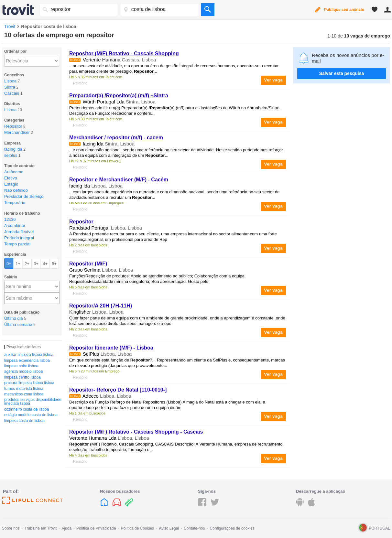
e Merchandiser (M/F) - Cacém (119, 180)
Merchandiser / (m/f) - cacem (116, 138)
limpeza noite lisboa (21, 366)
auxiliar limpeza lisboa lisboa (29, 355)
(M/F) (88, 264)
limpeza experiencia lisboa (27, 360)
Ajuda (66, 528)
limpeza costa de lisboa (24, 421)
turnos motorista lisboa (24, 389)
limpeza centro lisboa (22, 377)
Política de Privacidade (96, 528)
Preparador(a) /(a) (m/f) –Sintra (119, 96)
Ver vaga (274, 80)
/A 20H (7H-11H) (101, 306)
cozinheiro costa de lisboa (27, 409)
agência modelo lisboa (23, 371)
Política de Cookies (137, 528)
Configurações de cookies (232, 528)
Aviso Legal (169, 528)
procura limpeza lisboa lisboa (29, 383)
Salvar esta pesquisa (342, 73)
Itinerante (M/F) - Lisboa (111, 348)
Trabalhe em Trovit (41, 528)
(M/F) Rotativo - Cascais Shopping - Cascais (136, 432)
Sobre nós (11, 528)
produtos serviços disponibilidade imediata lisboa (33, 402)
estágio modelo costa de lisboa (31, 415)
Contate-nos (194, 528)
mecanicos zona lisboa (24, 394)
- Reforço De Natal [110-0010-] (118, 390)
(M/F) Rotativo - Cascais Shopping (124, 54)
